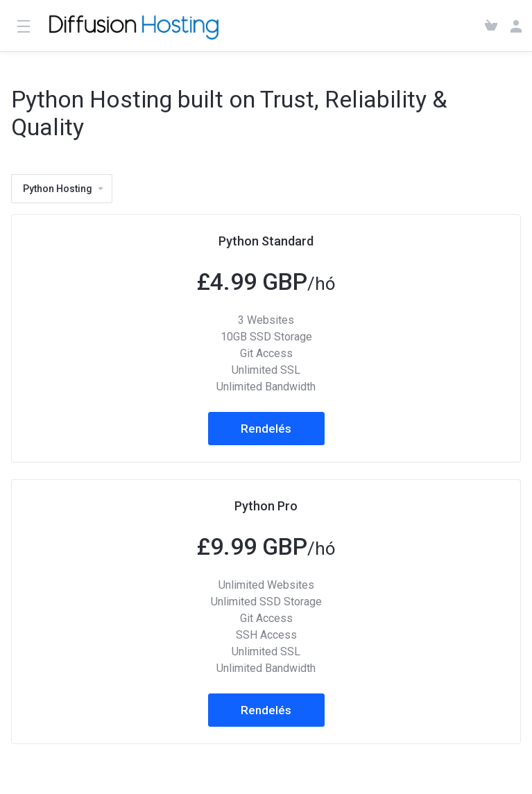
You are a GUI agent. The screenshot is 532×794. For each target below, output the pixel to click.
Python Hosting (64, 189)
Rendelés (266, 429)
